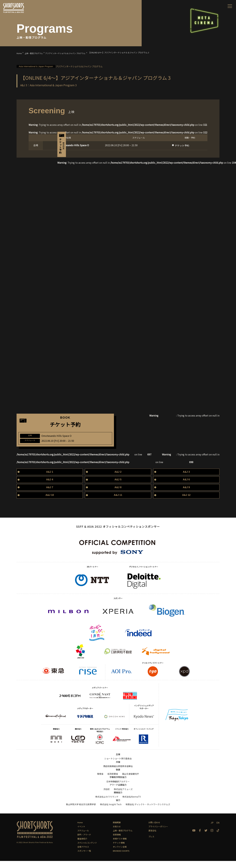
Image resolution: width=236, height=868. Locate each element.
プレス (151, 844)
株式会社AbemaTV (132, 804)
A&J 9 (186, 494)
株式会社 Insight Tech (111, 811)
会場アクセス (83, 854)
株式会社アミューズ (123, 796)
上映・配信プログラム (123, 838)
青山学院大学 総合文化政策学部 (81, 811)
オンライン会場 (120, 854)
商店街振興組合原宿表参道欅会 (118, 773)
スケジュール (83, 838)
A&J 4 (50, 487)
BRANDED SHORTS (121, 858)
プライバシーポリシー (158, 834)
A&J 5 (118, 487)
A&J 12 (186, 502)
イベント (81, 834)
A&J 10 (50, 502)
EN (218, 830)
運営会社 (152, 838)
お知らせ (117, 834)
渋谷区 (107, 796)
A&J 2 (118, 479)
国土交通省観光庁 (130, 781)
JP (212, 830)
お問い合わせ (154, 829)
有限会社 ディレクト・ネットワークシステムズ (148, 811)
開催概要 (117, 829)
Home (80, 829)
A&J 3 (186, 479)
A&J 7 (50, 494)
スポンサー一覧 (84, 858)
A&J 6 (186, 487)
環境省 (100, 781)
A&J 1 (50, 479)
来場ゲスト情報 (120, 846)
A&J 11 (118, 502)
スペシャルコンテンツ (87, 850)
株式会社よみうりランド (107, 804)
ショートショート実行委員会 (118, 766)
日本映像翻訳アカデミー (118, 789)
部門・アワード (84, 842)
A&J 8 (118, 494)
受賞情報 (117, 842)
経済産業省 (113, 781)
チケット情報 (119, 850)
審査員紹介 (82, 846)
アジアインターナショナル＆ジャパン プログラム (70, 66)
